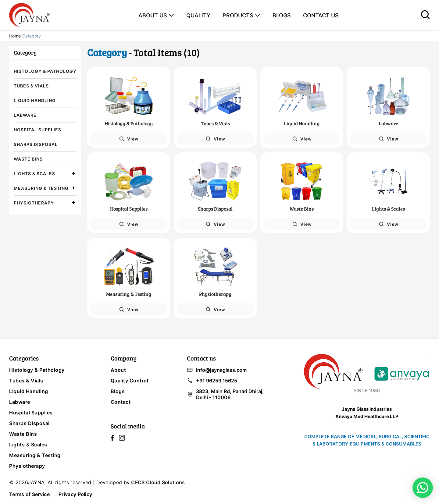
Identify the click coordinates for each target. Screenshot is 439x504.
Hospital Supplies (37, 130)
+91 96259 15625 (212, 381)
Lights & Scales (34, 174)
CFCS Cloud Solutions (158, 482)
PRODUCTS (238, 15)
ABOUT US (153, 15)
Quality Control (130, 381)
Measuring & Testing (41, 188)
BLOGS (282, 15)
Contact (121, 402)
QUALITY (198, 15)
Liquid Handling (35, 100)
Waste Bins (28, 159)
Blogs (118, 391)
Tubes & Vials (31, 86)
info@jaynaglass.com (217, 370)
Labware (25, 115)
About (118, 370)
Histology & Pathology (45, 71)
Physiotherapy (34, 203)
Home (15, 36)
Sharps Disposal (36, 144)
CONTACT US (321, 15)
